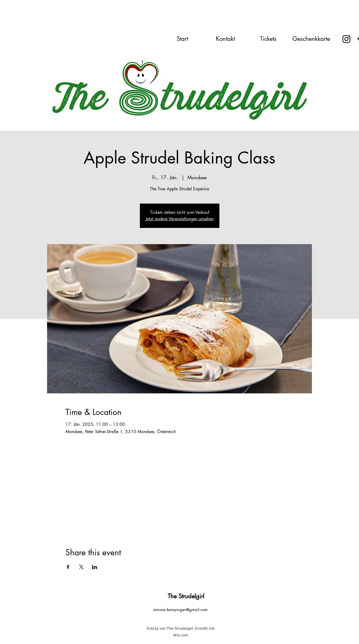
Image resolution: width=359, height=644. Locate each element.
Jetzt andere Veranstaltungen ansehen (180, 219)
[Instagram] (346, 39)
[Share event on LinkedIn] (95, 567)
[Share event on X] (81, 567)
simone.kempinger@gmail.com (180, 610)
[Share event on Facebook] (68, 567)
